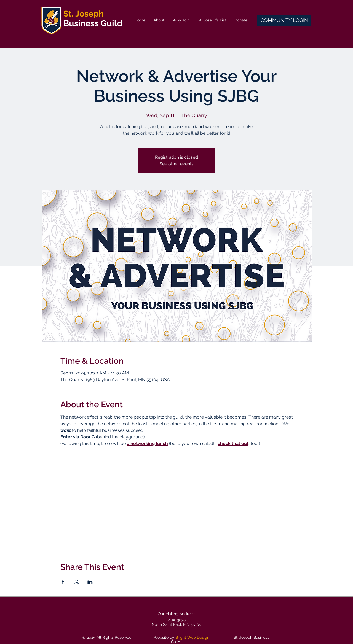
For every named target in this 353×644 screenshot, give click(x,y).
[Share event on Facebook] (63, 582)
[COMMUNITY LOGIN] (284, 20)
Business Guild (93, 23)
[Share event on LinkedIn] (90, 582)
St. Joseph (84, 14)
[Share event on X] (77, 582)
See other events (176, 164)
